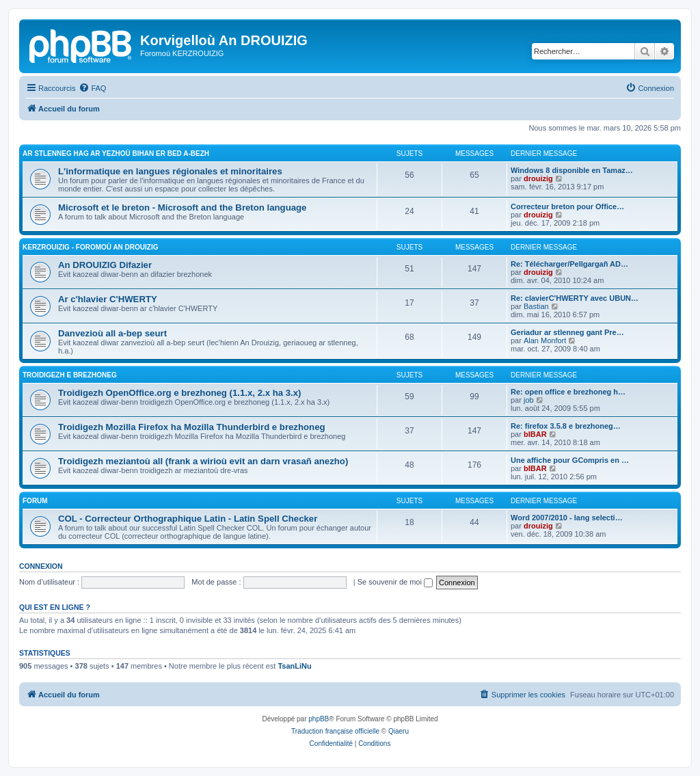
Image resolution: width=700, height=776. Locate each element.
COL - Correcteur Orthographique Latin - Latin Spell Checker (188, 519)
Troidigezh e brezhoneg (70, 375)
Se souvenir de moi (395, 582)
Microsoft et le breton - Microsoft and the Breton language (182, 208)
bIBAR (535, 434)
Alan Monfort (545, 340)
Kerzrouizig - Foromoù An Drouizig (91, 247)
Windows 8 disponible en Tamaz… (572, 170)
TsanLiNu (294, 666)
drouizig (538, 178)
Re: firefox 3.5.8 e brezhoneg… (566, 426)
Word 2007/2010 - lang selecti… (567, 518)
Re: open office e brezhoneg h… (568, 392)
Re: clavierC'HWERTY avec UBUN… (575, 298)
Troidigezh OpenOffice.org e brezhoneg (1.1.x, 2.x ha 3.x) (179, 393)
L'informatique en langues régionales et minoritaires (170, 171)
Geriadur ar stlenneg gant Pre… (567, 332)
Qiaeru (399, 731)
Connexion (41, 566)
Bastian (536, 306)
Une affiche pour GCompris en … (570, 460)
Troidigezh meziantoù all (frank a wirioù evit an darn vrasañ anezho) (203, 461)
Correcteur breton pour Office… (567, 206)
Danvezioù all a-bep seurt (112, 333)
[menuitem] (92, 88)
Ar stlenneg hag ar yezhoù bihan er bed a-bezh (116, 153)
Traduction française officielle (335, 731)
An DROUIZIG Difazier (105, 265)
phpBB (319, 719)
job (529, 400)
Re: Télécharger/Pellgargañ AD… (569, 264)
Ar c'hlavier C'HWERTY (108, 299)
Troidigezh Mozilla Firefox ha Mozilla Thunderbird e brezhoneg (192, 427)
